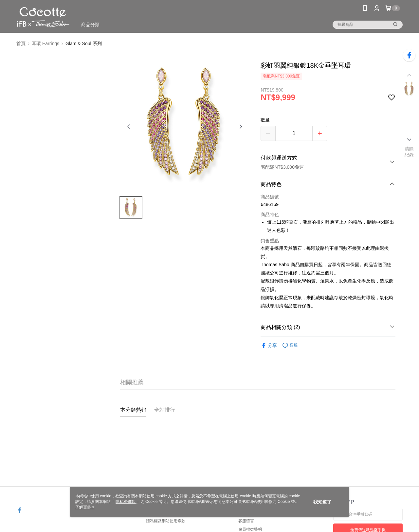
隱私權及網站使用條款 (166, 521)
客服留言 (246, 521)
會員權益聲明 (250, 529)
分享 (269, 345)
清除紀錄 (409, 152)
